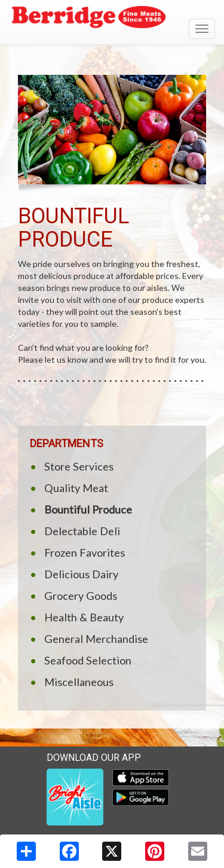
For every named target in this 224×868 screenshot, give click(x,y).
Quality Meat (76, 488)
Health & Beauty (84, 617)
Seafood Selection (88, 660)
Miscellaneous (79, 682)
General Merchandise (96, 639)
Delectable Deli (82, 531)
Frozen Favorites (85, 553)
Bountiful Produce (88, 509)
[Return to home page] (112, 19)
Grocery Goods (81, 596)
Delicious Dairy (81, 574)
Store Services (79, 466)
